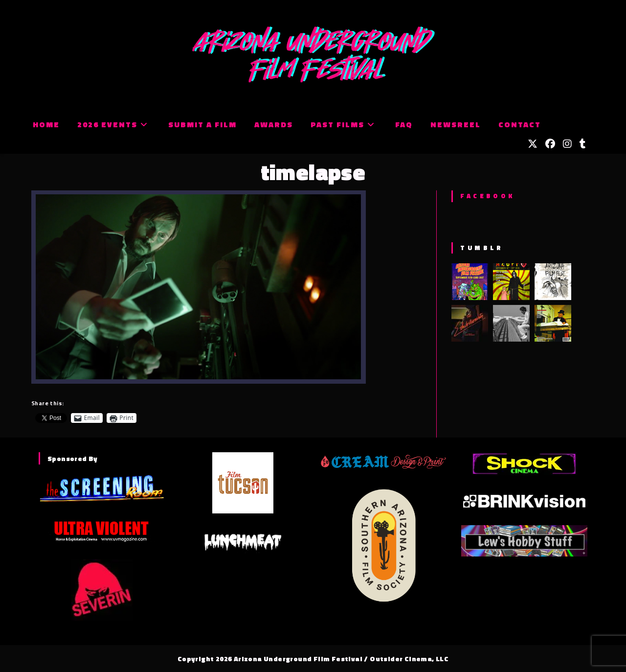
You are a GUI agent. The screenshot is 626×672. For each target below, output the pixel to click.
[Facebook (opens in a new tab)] (550, 144)
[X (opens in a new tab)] (533, 144)
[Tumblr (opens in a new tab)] (583, 144)
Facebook (487, 196)
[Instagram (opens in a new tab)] (567, 144)
